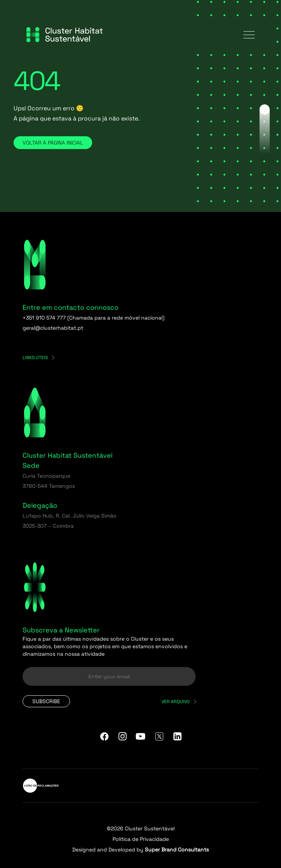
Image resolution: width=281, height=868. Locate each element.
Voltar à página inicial (53, 143)
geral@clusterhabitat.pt (53, 328)
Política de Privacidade (141, 839)
